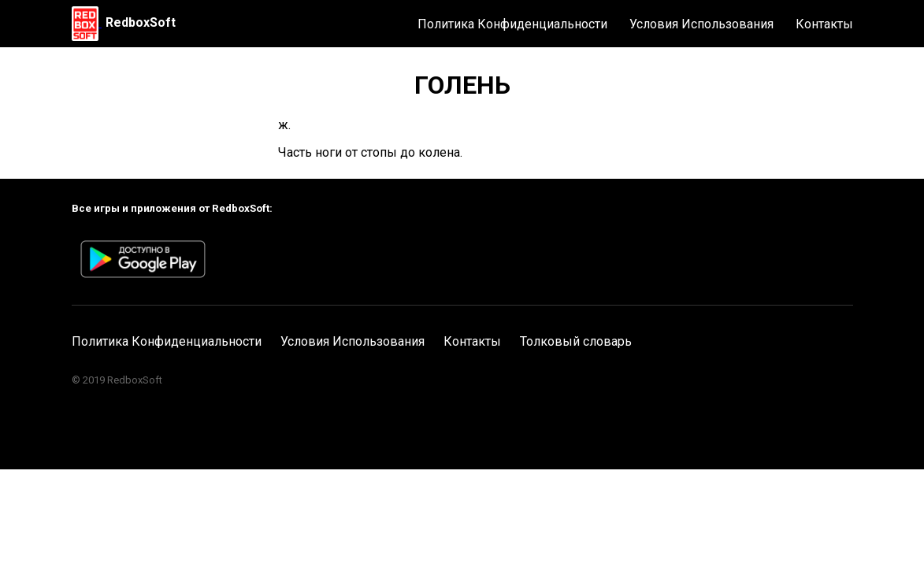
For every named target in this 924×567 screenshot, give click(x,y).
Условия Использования (701, 24)
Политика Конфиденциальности (512, 24)
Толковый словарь (576, 341)
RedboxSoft (141, 22)
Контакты (824, 24)
